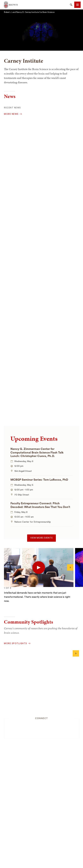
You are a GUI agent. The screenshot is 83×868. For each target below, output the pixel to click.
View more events (41, 538)
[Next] (70, 567)
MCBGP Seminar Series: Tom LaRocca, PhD (39, 480)
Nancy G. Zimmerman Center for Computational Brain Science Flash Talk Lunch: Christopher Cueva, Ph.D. (37, 452)
